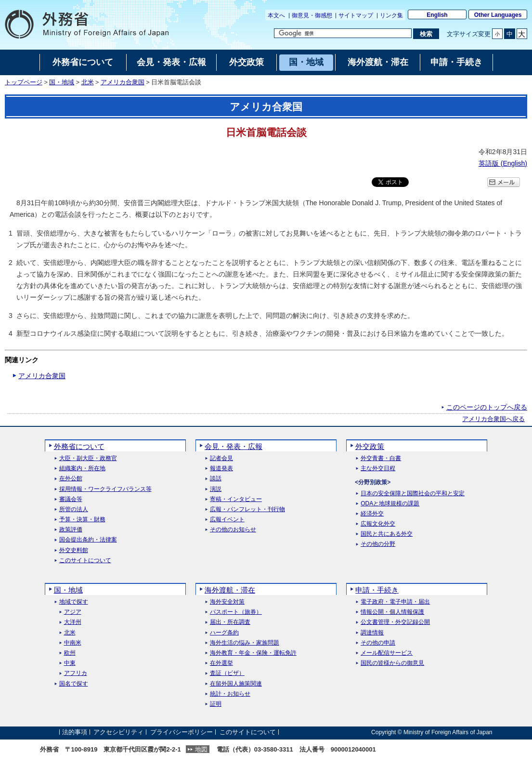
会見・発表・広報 (234, 446)
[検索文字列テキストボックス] (343, 33)
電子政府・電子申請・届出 (395, 602)
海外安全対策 (227, 602)
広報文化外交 (378, 524)
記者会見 (221, 458)
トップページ (24, 82)
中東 (70, 663)
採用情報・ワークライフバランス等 (105, 489)
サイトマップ (356, 15)
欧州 (70, 653)
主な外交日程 (378, 469)
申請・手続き (377, 590)
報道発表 (221, 469)
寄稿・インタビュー (236, 499)
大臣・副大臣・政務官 (88, 458)
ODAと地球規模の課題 (390, 504)
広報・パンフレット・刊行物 (247, 509)
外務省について (79, 446)
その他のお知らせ (233, 530)
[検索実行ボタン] (426, 34)
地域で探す (74, 602)
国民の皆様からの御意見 (392, 663)
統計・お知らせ (230, 694)
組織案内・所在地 (82, 469)
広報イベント (227, 520)
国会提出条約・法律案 (88, 540)
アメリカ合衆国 (123, 82)
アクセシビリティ (118, 732)
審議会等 (71, 499)
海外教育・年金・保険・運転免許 (253, 653)
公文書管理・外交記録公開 (395, 622)
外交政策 (370, 446)
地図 (201, 749)
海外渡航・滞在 (230, 590)
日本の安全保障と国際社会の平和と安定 (413, 494)
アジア (73, 612)
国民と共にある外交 (387, 534)
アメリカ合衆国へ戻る (493, 419)
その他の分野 (378, 544)
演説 (216, 489)
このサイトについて (85, 561)
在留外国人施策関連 (236, 684)
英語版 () (503, 163)
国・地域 (62, 82)
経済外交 (372, 514)
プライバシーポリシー (182, 732)
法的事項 (75, 732)
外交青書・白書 (381, 458)
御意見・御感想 (312, 15)
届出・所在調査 (230, 622)
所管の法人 (74, 509)
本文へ (276, 15)
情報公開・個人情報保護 (392, 612)
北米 (88, 82)
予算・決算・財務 (82, 520)
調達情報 (372, 633)
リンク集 (391, 15)
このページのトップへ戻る (487, 407)
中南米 (73, 643)
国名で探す (74, 684)
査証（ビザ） (227, 673)
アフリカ (76, 673)
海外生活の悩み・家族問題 (245, 643)
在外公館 (71, 479)
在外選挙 (221, 663)
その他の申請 (378, 643)
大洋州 (73, 622)
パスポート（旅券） (236, 612)
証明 (216, 704)
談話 (216, 479)
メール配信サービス (387, 653)
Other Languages (498, 15)
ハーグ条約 (224, 633)
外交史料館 (74, 550)
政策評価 (71, 530)
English (437, 15)
